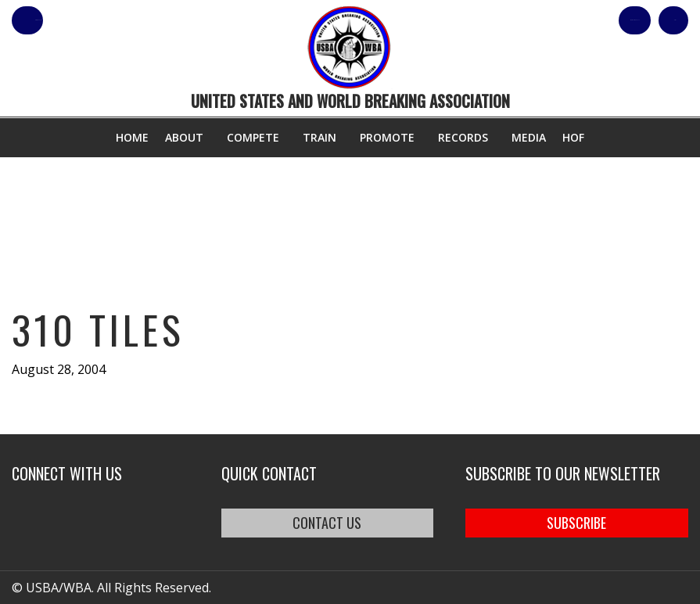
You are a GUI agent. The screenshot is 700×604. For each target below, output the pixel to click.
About (184, 137)
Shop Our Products (522, 20)
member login (88, 20)
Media (529, 137)
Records (463, 137)
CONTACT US (327, 523)
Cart (660, 20)
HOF (573, 137)
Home (132, 137)
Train (319, 137)
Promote (387, 137)
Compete (253, 137)
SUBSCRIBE (576, 523)
